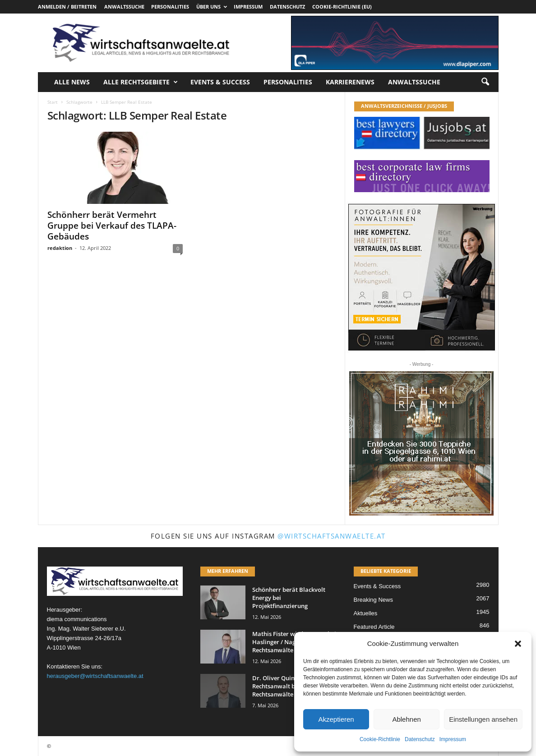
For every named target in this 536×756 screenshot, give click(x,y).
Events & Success (220, 82)
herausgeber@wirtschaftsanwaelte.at (95, 676)
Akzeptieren (336, 719)
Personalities (170, 7)
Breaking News (373, 600)
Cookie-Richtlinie (380, 739)
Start (53, 102)
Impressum (453, 739)
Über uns (212, 7)
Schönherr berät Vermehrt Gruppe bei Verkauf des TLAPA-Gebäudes (112, 226)
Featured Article (374, 627)
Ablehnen (406, 719)
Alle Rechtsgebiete (141, 82)
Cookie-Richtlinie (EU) (342, 7)
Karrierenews (350, 82)
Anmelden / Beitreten (67, 7)
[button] (518, 644)
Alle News (72, 82)
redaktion (60, 248)
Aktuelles (366, 613)
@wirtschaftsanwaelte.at (332, 536)
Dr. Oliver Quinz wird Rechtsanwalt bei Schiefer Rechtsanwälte (288, 686)
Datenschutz (420, 739)
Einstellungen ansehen (483, 719)
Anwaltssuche (124, 7)
